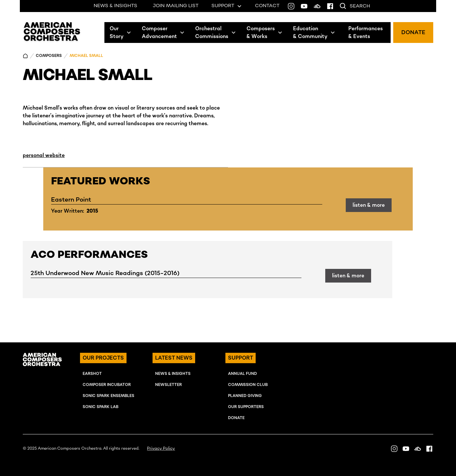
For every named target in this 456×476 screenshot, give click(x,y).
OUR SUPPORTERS (246, 407)
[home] (52, 33)
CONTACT (267, 6)
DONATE (413, 33)
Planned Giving (245, 396)
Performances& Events (366, 33)
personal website (44, 155)
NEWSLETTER (168, 385)
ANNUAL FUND (242, 374)
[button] (121, 33)
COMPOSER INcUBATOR (107, 385)
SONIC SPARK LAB (101, 407)
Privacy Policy (161, 449)
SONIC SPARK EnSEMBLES (108, 396)
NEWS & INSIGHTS (115, 6)
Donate (236, 418)
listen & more (369, 205)
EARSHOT (92, 374)
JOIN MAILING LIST (176, 6)
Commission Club (248, 385)
